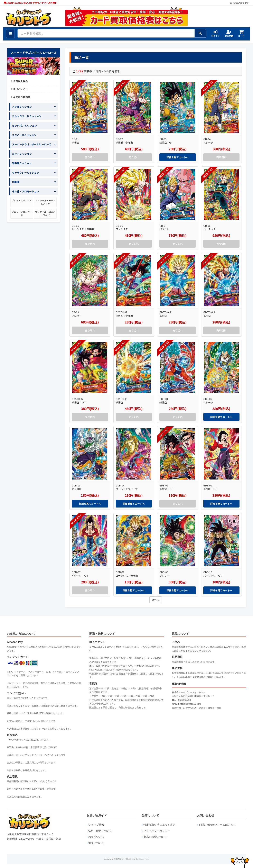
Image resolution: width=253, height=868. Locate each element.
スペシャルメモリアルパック (45, 202)
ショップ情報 (96, 825)
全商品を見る (20, 81)
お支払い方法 (96, 837)
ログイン (215, 34)
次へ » (156, 600)
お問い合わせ (206, 815)
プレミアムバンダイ (22, 200)
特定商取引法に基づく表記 (159, 825)
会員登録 (229, 34)
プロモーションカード (22, 213)
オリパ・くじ (20, 89)
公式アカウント (239, 3)
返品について (96, 843)
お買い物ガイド (97, 815)
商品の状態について (155, 837)
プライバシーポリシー (157, 831)
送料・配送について (100, 831)
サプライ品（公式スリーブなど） (45, 213)
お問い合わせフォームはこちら (217, 825)
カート (241, 34)
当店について (150, 815)
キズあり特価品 (21, 97)
